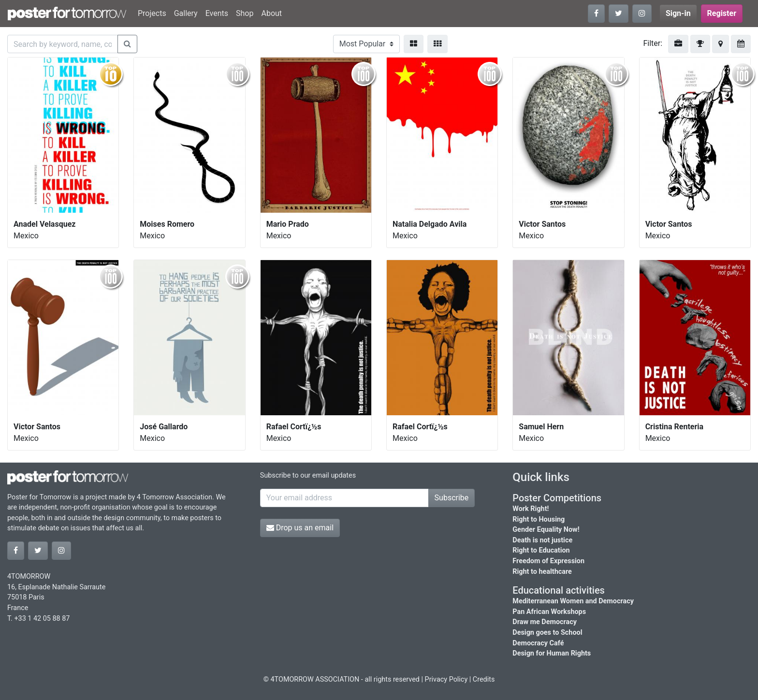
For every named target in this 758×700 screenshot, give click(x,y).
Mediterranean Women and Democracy (573, 601)
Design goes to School (547, 633)
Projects (152, 13)
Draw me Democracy (545, 622)
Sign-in (678, 13)
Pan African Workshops (549, 612)
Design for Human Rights (552, 653)
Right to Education (541, 550)
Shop (245, 13)
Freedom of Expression (548, 561)
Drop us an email (300, 528)
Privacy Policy (446, 679)
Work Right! (531, 509)
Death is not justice (542, 540)
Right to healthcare (542, 572)
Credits (484, 679)
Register (722, 13)
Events (217, 13)
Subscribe (452, 498)
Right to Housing (539, 519)
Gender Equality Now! (546, 530)
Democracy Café (538, 643)
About (271, 13)
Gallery (186, 13)
